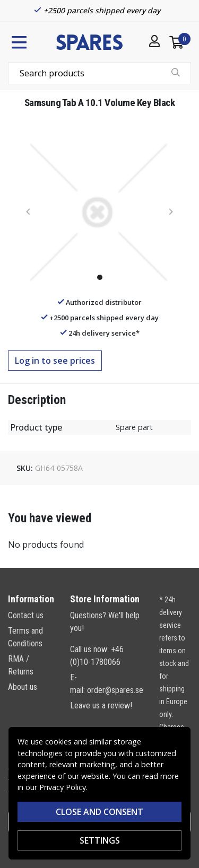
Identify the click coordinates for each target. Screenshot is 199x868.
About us (23, 687)
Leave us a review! (101, 705)
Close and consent (99, 812)
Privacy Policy (63, 787)
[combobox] (99, 73)
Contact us (26, 615)
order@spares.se (115, 690)
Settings (100, 840)
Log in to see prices (55, 361)
